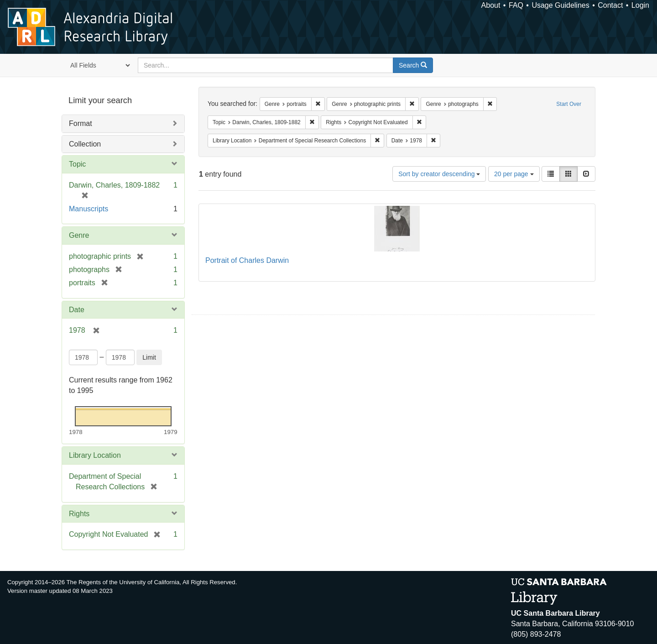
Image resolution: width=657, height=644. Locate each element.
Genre (79, 235)
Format (81, 123)
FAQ (516, 5)
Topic (77, 164)
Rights (79, 514)
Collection (85, 144)
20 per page (514, 174)
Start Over (569, 104)
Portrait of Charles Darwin (247, 260)
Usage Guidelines (560, 5)
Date (77, 310)
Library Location (95, 455)
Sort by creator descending (439, 174)
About (491, 5)
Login (640, 5)
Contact (610, 5)
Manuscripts (89, 209)
